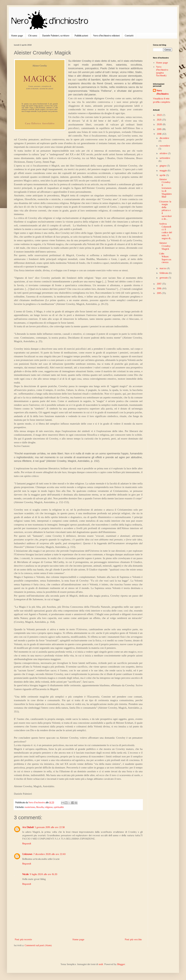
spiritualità (59, 807)
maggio (164, 170)
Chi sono (33, 36)
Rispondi (27, 844)
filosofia (40, 807)
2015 (159, 293)
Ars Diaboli (28, 827)
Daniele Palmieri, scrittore (56, 36)
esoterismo (30, 807)
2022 (160, 115)
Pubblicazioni (81, 36)
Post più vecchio (133, 939)
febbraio (164, 273)
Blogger (121, 964)
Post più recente (23, 939)
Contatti (129, 36)
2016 (159, 288)
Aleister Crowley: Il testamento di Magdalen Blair (165, 188)
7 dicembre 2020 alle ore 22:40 (49, 854)
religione (49, 807)
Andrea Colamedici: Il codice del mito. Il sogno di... (165, 231)
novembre (165, 146)
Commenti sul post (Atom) (38, 945)
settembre (165, 158)
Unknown (27, 854)
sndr (101, 964)
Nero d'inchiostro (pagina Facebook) (162, 71)
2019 (159, 129)
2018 (159, 134)
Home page (17, 36)
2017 (159, 284)
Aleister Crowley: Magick (165, 246)
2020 (160, 124)
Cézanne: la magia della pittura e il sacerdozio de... (165, 210)
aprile (163, 175)
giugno (163, 166)
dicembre (164, 138)
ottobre (164, 153)
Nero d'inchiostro (162, 92)
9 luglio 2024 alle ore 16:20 (43, 874)
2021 (159, 120)
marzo (163, 268)
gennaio (164, 278)
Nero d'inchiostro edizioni (106, 36)
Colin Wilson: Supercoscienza (165, 258)
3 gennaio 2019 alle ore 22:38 (50, 827)
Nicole (25, 874)
